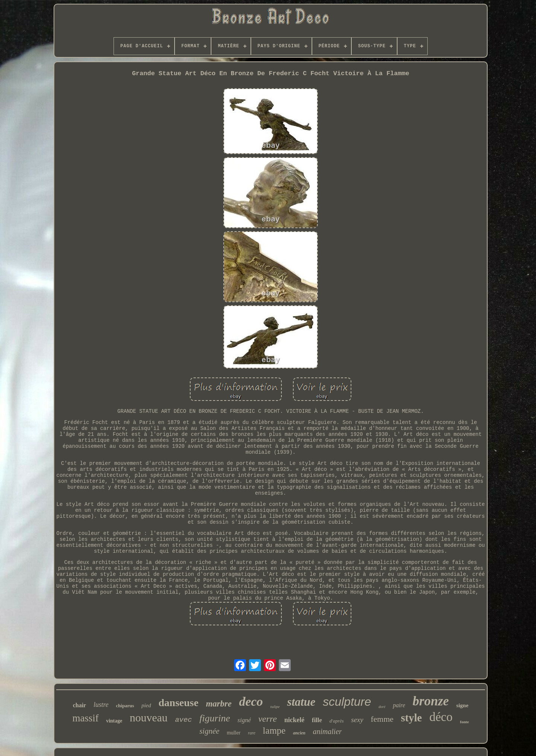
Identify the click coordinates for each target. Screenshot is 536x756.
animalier (328, 731)
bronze (431, 701)
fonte (465, 722)
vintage (114, 721)
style (411, 718)
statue (301, 702)
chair (80, 705)
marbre (219, 704)
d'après (336, 721)
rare (252, 733)
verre (268, 719)
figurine (215, 718)
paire (399, 705)
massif (85, 718)
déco (441, 717)
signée (210, 731)
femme (382, 719)
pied (146, 705)
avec (184, 720)
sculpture (347, 702)
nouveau (149, 717)
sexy (357, 720)
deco (251, 701)
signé (244, 720)
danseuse (178, 703)
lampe (274, 731)
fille (317, 720)
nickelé (294, 720)
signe (462, 705)
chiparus (125, 706)
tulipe (275, 706)
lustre (101, 705)
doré (382, 707)
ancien (299, 733)
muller (234, 733)
